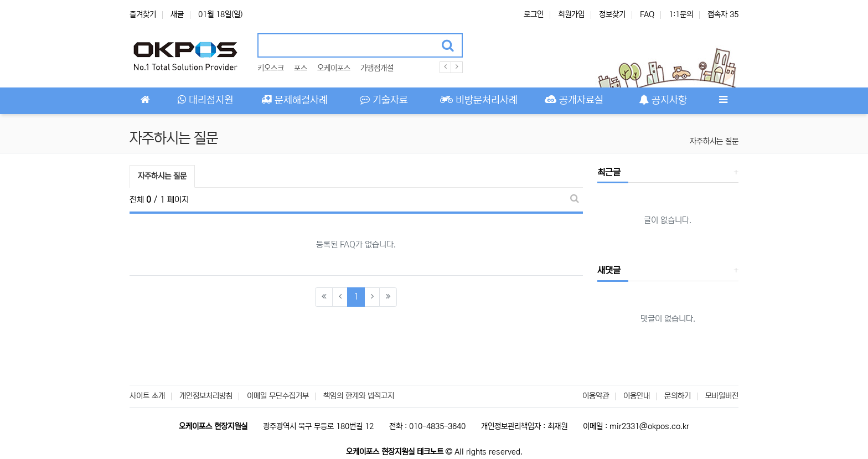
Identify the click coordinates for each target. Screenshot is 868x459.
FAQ (647, 14)
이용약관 (596, 396)
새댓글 (609, 270)
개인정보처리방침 (206, 396)
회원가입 (571, 14)
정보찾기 (612, 14)
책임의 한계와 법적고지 (359, 396)
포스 (301, 68)
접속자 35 (723, 14)
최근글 (609, 172)
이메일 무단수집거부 (278, 396)
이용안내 (637, 396)
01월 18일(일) (220, 14)
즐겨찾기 (143, 14)
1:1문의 (681, 14)
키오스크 (271, 68)
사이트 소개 (147, 396)
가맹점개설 (377, 68)
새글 (177, 14)
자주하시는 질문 (714, 141)
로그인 (534, 14)
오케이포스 (334, 68)
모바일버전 (722, 396)
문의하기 (678, 396)
